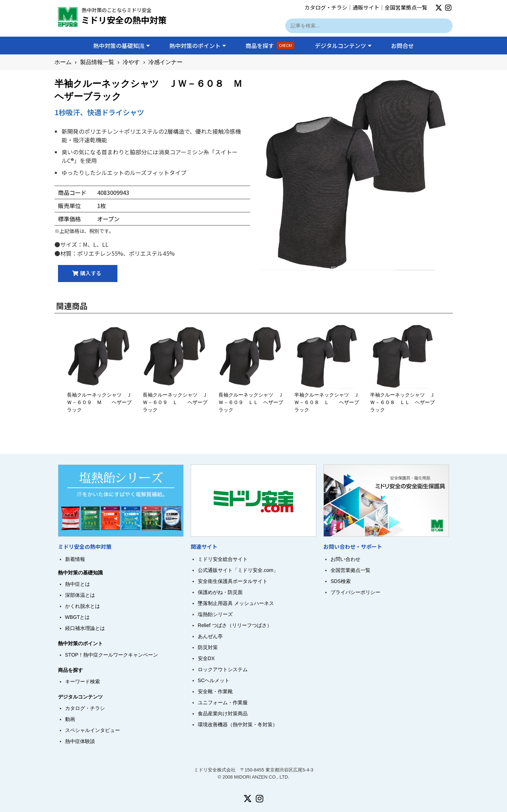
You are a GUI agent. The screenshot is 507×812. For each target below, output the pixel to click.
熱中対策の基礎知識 (122, 46)
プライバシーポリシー (355, 591)
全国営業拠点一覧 (406, 7)
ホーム (63, 62)
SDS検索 (341, 580)
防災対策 (208, 646)
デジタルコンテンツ (343, 46)
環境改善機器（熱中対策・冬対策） (238, 723)
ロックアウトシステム (223, 668)
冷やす (131, 62)
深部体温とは (80, 594)
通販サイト (366, 7)
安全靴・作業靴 (215, 690)
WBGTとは (78, 616)
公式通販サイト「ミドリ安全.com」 (238, 569)
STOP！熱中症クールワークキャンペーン (112, 653)
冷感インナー (165, 62)
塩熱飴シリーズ (215, 613)
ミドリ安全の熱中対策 (124, 20)
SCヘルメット (214, 679)
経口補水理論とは (85, 627)
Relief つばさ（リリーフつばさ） (235, 624)
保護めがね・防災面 (220, 591)
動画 (70, 718)
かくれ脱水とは (83, 605)
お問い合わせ (345, 558)
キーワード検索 (83, 680)
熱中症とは (78, 583)
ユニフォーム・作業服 (223, 701)
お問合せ (402, 46)
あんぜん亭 (210, 635)
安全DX (206, 657)
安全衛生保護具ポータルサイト (233, 580)
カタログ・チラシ (326, 7)
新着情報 (75, 558)
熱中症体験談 (80, 740)
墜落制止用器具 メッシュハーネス (236, 602)
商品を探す (270, 46)
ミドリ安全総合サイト (223, 558)
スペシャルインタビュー (93, 729)
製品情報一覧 (97, 62)
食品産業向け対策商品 (223, 712)
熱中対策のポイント (198, 46)
